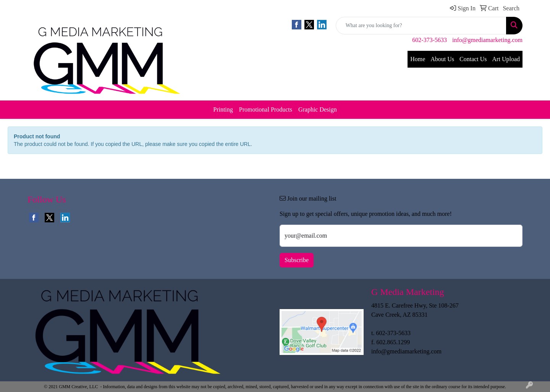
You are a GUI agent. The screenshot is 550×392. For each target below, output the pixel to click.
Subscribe (297, 260)
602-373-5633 (429, 40)
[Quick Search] (421, 26)
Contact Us (473, 59)
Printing (223, 109)
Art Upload (506, 59)
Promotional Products (266, 109)
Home (418, 59)
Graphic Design (318, 109)
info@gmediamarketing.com (487, 40)
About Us (442, 59)
